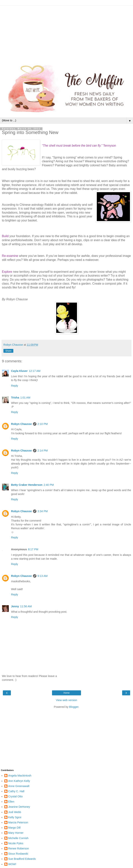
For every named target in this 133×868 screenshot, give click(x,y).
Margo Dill (14, 828)
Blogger (74, 707)
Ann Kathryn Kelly (19, 781)
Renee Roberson (19, 848)
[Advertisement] (66, 33)
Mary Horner (16, 833)
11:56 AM (26, 606)
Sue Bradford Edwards (22, 859)
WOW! (12, 864)
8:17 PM (33, 549)
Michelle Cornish (18, 838)
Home (66, 693)
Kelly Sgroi (15, 817)
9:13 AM (43, 576)
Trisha (15, 398)
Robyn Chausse (21, 424)
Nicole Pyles (16, 843)
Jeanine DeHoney (19, 807)
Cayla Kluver (19, 371)
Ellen (11, 802)
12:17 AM (35, 371)
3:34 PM (43, 511)
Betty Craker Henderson (27, 485)
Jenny (15, 606)
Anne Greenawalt (19, 786)
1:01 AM (25, 398)
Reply (15, 386)
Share (8, 351)
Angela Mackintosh (20, 776)
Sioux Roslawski (18, 854)
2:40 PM (49, 485)
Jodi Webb (15, 812)
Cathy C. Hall (16, 791)
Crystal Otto (15, 796)
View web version (66, 700)
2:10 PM (43, 424)
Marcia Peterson (18, 822)
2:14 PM (43, 451)
